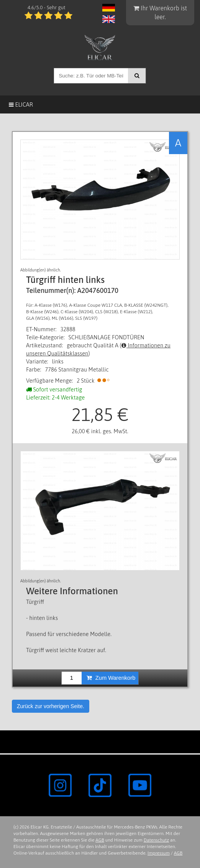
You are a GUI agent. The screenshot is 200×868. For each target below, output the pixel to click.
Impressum (159, 853)
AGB (100, 840)
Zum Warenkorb (111, 678)
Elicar (21, 104)
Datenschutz (156, 840)
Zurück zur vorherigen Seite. (51, 706)
